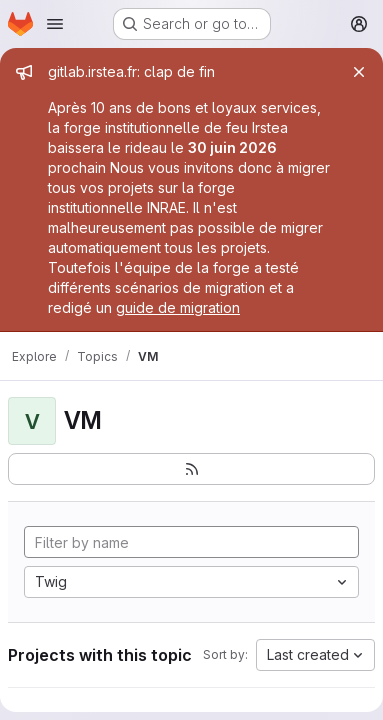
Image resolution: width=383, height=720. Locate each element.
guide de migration (178, 307)
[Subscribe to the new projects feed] (191, 469)
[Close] (359, 72)
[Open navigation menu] (55, 24)
